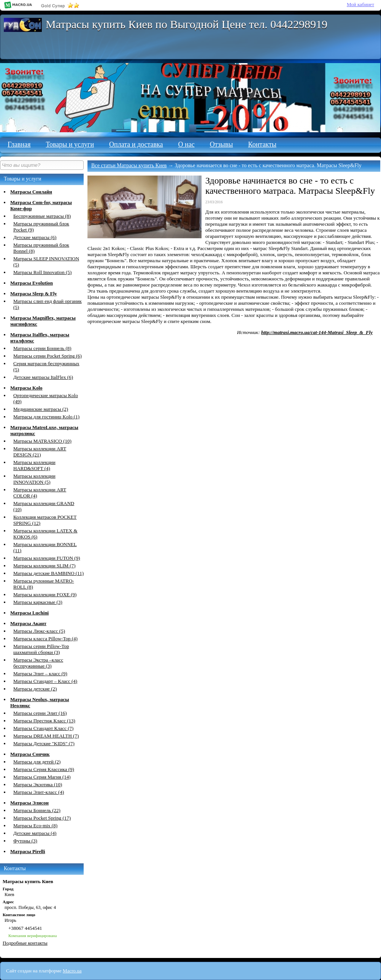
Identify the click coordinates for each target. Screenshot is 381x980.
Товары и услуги (70, 144)
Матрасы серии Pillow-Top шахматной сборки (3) (41, 649)
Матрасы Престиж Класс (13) (44, 721)
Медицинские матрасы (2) (41, 409)
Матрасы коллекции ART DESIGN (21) (40, 452)
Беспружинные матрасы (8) (42, 216)
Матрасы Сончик (30, 754)
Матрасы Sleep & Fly (34, 294)
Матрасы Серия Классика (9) (44, 769)
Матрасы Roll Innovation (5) (42, 272)
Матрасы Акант (28, 623)
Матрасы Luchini (29, 613)
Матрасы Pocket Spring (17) (42, 818)
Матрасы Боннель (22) (37, 810)
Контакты (262, 144)
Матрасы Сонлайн (31, 192)
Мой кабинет (360, 4)
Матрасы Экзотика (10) (38, 784)
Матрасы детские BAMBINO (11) (48, 573)
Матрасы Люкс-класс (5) (39, 631)
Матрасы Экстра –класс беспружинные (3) (38, 663)
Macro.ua (72, 971)
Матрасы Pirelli (28, 851)
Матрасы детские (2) (35, 689)
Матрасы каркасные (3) (38, 602)
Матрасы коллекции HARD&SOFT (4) (34, 465)
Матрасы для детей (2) (37, 762)
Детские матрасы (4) (35, 833)
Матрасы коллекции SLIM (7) (44, 566)
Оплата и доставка (136, 144)
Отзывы (221, 144)
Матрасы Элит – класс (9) (40, 674)
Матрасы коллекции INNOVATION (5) (34, 479)
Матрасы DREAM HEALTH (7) (46, 736)
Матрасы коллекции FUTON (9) (47, 558)
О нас (187, 144)
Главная (19, 144)
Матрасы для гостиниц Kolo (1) (46, 417)
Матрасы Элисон (29, 803)
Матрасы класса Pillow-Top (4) (45, 639)
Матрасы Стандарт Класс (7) (43, 728)
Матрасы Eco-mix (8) (35, 826)
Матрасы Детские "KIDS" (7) (44, 743)
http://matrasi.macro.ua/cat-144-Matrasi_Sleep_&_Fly (317, 332)
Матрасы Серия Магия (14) (42, 777)
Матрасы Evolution (32, 283)
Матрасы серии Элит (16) (40, 713)
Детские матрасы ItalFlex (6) (43, 377)
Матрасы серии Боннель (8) (42, 348)
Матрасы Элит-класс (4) (39, 792)
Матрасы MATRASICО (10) (42, 441)
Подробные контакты (25, 943)
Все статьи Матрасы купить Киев (129, 165)
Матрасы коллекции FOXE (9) (45, 594)
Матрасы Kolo (26, 388)
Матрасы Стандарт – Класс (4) (45, 681)
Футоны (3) (25, 841)
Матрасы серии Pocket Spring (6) (48, 356)
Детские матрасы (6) (35, 237)
